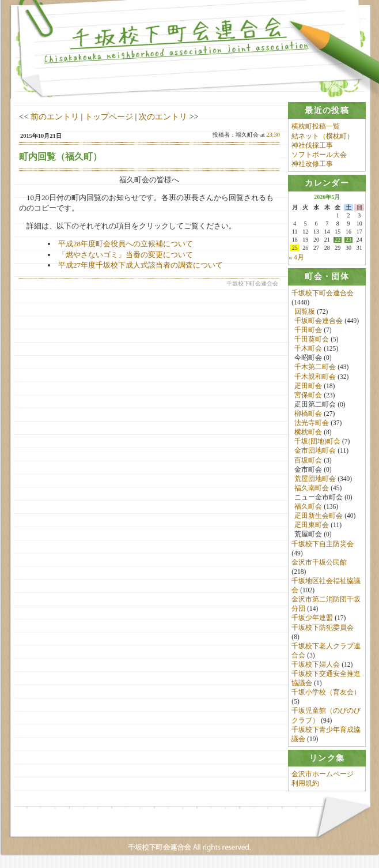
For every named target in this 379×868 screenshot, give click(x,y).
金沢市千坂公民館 (319, 562)
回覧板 (305, 311)
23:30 (273, 135)
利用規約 (305, 784)
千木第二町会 (315, 367)
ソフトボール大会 (319, 155)
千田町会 (308, 330)
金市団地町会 (315, 451)
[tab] (327, 110)
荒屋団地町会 (315, 479)
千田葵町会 (312, 339)
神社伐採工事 (312, 145)
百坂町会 (308, 460)
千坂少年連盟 (312, 618)
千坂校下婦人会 (316, 664)
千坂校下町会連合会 (323, 293)
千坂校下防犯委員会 (323, 627)
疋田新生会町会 (319, 516)
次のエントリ (163, 117)
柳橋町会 (308, 414)
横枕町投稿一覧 (316, 126)
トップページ (109, 117)
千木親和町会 (315, 377)
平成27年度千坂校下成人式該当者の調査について (141, 265)
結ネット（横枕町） (323, 136)
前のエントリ (55, 117)
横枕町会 (308, 432)
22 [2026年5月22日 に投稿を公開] (338, 240)
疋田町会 (308, 386)
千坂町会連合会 (319, 321)
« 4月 (296, 257)
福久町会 (308, 506)
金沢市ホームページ (323, 775)
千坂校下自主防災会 (323, 544)
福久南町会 (312, 488)
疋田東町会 (312, 525)
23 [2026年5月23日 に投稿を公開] (348, 240)
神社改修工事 (312, 164)
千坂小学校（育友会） (326, 693)
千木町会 (308, 349)
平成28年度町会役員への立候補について (126, 244)
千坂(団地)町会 (317, 442)
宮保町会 (308, 395)
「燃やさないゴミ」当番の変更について (126, 255)
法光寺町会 (312, 423)
